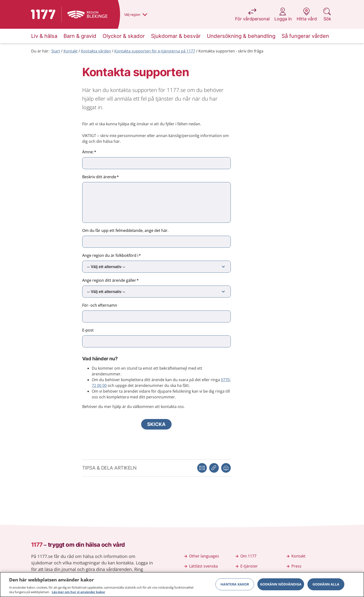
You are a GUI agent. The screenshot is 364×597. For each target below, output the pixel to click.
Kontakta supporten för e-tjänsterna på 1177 (155, 51)
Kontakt (71, 51)
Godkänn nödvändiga (281, 584)
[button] (226, 468)
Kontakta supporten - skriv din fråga (231, 51)
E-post (88, 330)
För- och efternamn (100, 305)
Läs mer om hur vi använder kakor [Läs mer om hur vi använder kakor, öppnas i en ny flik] (78, 592)
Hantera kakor (235, 584)
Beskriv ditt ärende (99, 177)
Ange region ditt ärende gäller (109, 280)
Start (56, 51)
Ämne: (88, 152)
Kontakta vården (96, 51)
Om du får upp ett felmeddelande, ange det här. (125, 230)
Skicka (156, 424)
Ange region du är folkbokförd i (110, 255)
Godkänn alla (326, 584)
